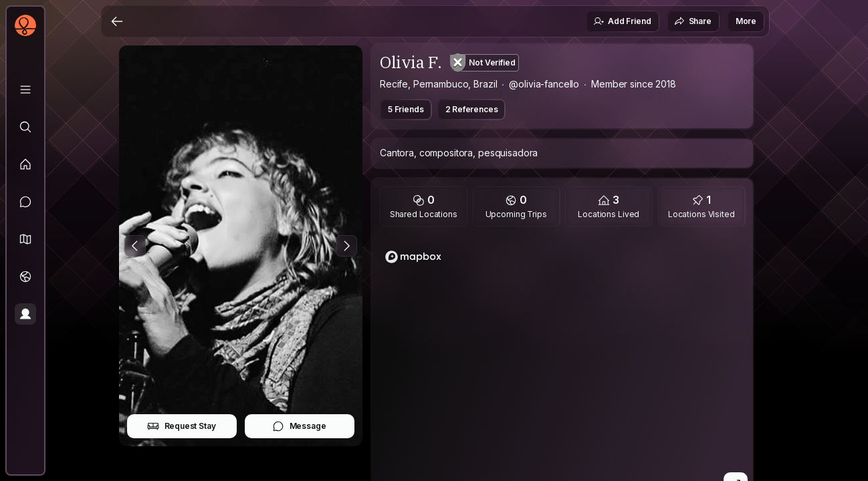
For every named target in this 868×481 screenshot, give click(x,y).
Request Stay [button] (182, 426)
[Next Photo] (346, 246)
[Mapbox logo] (413, 257)
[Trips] (25, 277)
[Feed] (25, 164)
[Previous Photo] (135, 246)
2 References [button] (472, 109)
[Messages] (25, 202)
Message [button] (299, 426)
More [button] (746, 21)
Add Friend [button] (622, 21)
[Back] (117, 21)
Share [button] (693, 21)
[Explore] (25, 127)
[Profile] (25, 314)
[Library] (25, 90)
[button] (25, 239)
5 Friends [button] (406, 109)
